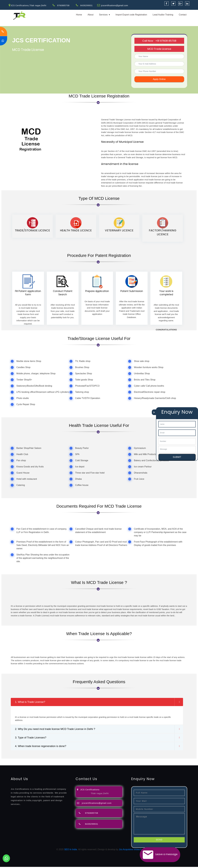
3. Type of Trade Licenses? (32, 738)
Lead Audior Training (163, 15)
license (142, 761)
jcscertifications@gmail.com (115, 5)
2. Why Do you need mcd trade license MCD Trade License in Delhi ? (58, 729)
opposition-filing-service (55, 761)
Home (79, 15)
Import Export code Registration (131, 15)
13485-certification (95, 765)
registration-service (9, 761)
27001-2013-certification (73, 765)
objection (72, 761)
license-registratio (155, 761)
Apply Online (159, 79)
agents (103, 761)
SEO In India (71, 851)
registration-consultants (31, 761)
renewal (122, 761)
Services (103, 15)
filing (87, 761)
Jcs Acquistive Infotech (130, 851)
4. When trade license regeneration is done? (42, 747)
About (90, 15)
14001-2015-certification (24, 765)
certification (170, 761)
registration (112, 761)
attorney (95, 761)
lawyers (81, 761)
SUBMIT (177, 457)
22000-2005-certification (49, 765)
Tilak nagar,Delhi (100, 794)
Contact (183, 15)
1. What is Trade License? (31, 702)
